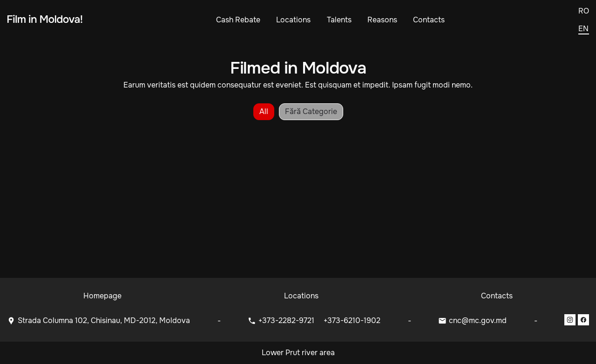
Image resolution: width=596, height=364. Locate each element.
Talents (339, 20)
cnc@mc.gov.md (478, 320)
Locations (293, 20)
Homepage (102, 296)
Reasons (382, 20)
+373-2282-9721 (287, 320)
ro (584, 11)
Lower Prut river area (298, 353)
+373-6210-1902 (352, 320)
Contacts (429, 20)
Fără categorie (311, 111)
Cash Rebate (238, 20)
